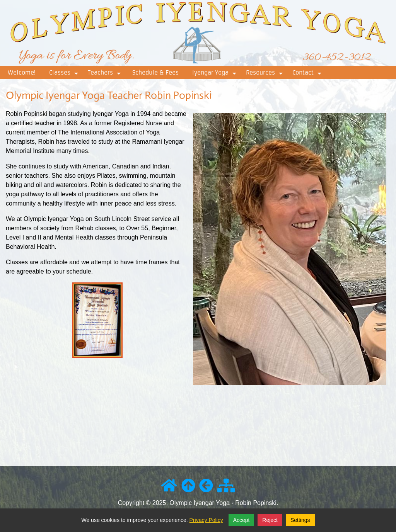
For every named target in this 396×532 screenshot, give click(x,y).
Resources (265, 74)
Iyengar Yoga (215, 74)
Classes (65, 74)
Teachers (105, 74)
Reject (270, 520)
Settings (300, 520)
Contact (308, 74)
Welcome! (22, 73)
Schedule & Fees (155, 73)
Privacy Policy (206, 520)
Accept (242, 520)
